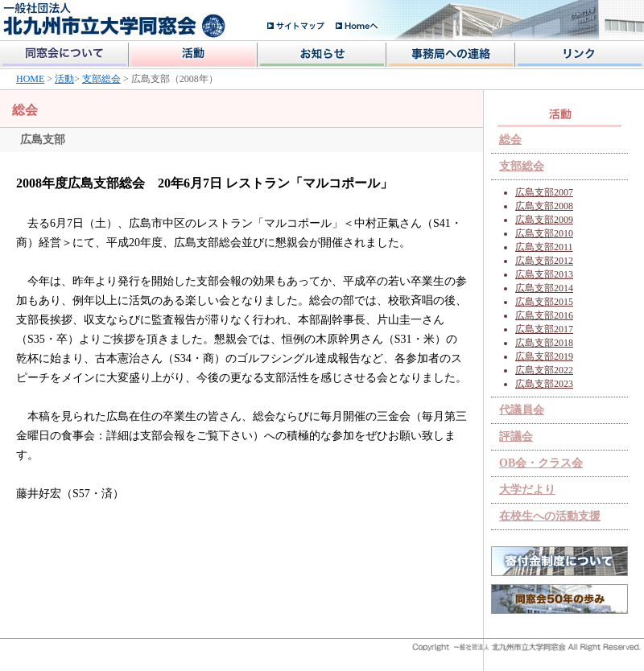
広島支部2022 (544, 370)
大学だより (527, 490)
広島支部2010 (544, 233)
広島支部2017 (544, 329)
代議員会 (522, 410)
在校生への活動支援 (550, 516)
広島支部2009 (544, 220)
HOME (30, 79)
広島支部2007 (544, 192)
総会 (510, 140)
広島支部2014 (544, 288)
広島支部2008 (544, 206)
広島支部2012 (544, 261)
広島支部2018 (544, 343)
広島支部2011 (544, 247)
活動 (64, 79)
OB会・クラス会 (541, 463)
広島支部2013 (544, 274)
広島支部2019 (544, 356)
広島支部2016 (544, 315)
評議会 (516, 436)
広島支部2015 (544, 302)
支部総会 (101, 79)
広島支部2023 (544, 384)
